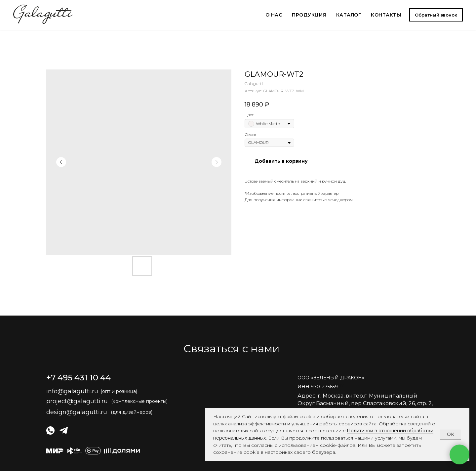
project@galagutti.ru (77, 401)
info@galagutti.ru (72, 391)
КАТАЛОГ (349, 15)
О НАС (274, 15)
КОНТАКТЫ (386, 15)
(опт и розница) (119, 391)
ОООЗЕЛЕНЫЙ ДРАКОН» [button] (331, 378)
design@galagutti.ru (77, 412)
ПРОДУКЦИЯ (309, 15)
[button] (436, 15)
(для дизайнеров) (132, 412)
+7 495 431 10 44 (79, 378)
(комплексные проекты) (139, 401)
